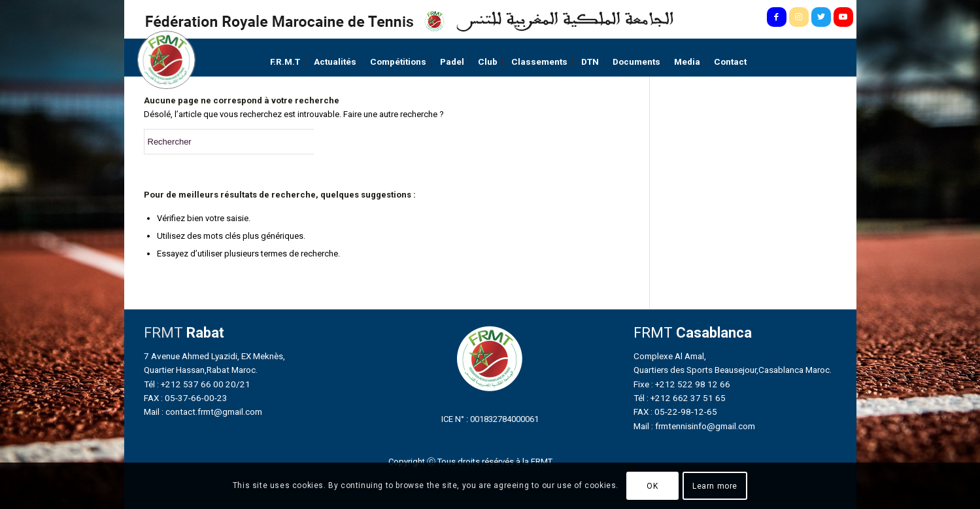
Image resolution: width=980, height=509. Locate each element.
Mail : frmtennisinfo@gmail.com (694, 426)
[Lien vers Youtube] (843, 17)
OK (652, 486)
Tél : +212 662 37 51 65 (680, 398)
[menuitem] (285, 62)
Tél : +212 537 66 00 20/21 (197, 384)
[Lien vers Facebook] (777, 17)
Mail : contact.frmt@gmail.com (203, 412)
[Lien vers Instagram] (799, 17)
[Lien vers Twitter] (821, 17)
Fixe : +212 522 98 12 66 (682, 384)
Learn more (715, 486)
